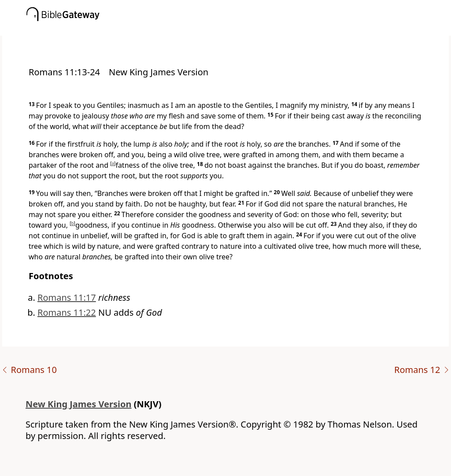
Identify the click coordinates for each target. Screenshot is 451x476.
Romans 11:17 (67, 297)
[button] (239, 30)
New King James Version (79, 404)
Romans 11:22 (67, 312)
